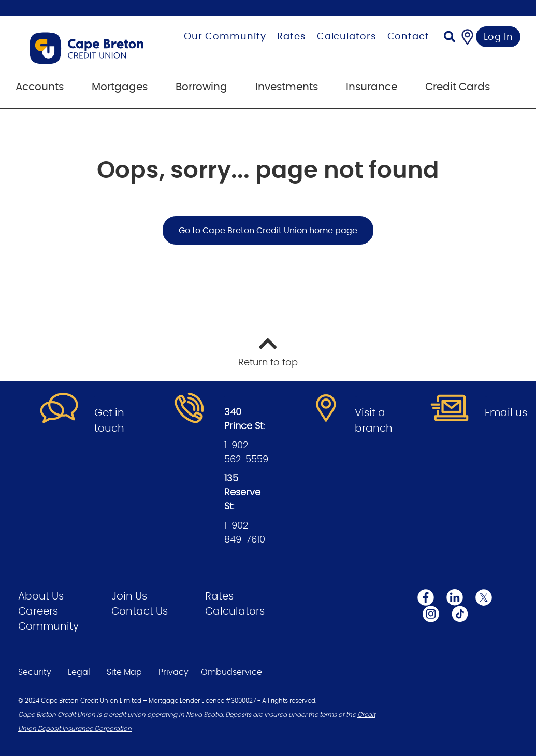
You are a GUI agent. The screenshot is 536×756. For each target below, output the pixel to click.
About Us (41, 596)
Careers (38, 611)
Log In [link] (498, 37)
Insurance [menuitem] (372, 87)
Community (48, 626)
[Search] (450, 38)
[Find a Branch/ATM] (467, 37)
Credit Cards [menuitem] (458, 87)
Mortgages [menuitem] (120, 87)
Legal (79, 672)
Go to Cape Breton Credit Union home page (268, 231)
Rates (291, 37)
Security (35, 672)
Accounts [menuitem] (40, 87)
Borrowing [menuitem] (201, 87)
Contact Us (140, 611)
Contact (408, 37)
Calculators (346, 37)
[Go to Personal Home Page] (91, 48)
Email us (506, 413)
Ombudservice (231, 672)
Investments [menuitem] (287, 87)
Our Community (225, 37)
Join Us (129, 596)
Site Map (124, 672)
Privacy (173, 672)
